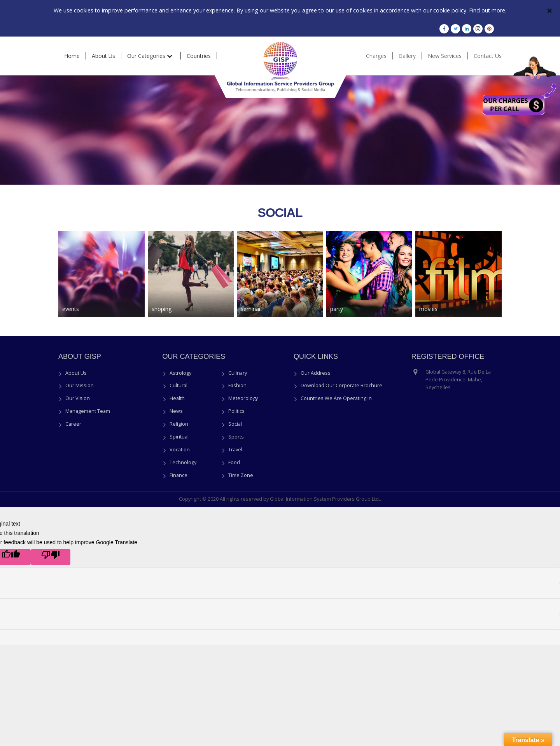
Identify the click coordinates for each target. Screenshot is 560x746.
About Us (76, 373)
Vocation (180, 450)
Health (177, 398)
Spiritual (179, 437)
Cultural (178, 385)
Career (73, 424)
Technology (183, 462)
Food (234, 462)
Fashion (237, 385)
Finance (178, 475)
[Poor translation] (51, 557)
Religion (179, 424)
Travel (235, 450)
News (176, 411)
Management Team (88, 411)
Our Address (316, 373)
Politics (236, 411)
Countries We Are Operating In (336, 398)
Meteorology (243, 398)
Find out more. (486, 10)
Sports (236, 437)
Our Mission (80, 385)
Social (235, 424)
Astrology (180, 373)
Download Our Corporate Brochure (341, 385)
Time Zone (241, 475)
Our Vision (78, 398)
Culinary (238, 373)
